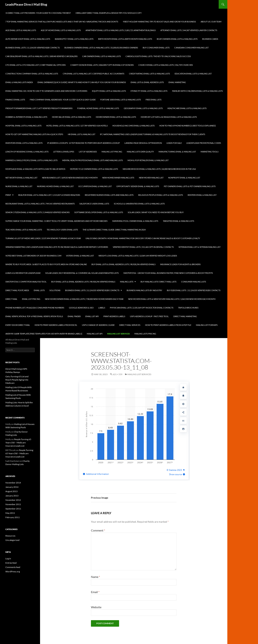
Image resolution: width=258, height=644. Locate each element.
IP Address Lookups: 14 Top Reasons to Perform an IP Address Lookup (84, 143)
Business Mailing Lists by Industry (144, 290)
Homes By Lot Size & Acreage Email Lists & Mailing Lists (169, 117)
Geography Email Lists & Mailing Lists (143, 108)
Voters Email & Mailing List (80, 256)
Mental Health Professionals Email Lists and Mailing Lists (93, 160)
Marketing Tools (210, 152)
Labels (102, 308)
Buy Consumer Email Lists (156, 48)
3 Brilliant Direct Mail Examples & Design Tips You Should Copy (109, 13)
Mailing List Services (118, 334)
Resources (10, 536)
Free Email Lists (154, 100)
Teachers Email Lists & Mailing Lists (24, 230)
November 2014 (13, 483)
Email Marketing (177, 82)
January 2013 (12, 496)
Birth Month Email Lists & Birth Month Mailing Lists (125, 39)
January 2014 (12, 487)
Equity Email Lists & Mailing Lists (109, 91)
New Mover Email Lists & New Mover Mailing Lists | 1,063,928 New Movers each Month (172, 299)
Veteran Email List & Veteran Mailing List (199, 247)
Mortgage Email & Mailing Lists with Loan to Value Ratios (35, 169)
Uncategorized (12, 540)
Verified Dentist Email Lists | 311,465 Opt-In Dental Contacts (143, 247)
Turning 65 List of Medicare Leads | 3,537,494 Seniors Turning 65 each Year (43, 238)
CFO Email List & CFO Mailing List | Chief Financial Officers (36, 65)
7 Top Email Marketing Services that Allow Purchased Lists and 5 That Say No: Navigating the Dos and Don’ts (62, 22)
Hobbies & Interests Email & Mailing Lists (26, 117)
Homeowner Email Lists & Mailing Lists (116, 117)
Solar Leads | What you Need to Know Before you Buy (156, 212)
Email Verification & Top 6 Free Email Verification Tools (34, 316)
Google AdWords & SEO (81, 308)
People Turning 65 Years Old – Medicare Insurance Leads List (18, 443)
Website (96, 607)
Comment (98, 530)
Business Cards (210, 39)
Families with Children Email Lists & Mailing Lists (197, 91)
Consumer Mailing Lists (194, 282)
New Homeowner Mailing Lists (118, 178)
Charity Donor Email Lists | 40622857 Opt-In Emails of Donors (102, 65)
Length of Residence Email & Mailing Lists (27, 152)
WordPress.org (13, 571)
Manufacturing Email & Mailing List (177, 152)
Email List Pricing (31, 299)
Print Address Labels (114, 316)
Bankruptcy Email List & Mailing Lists (74, 39)
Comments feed (13, 567)
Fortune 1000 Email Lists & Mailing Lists (121, 100)
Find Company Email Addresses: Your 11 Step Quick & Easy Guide (63, 100)
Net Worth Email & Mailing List (21, 178)
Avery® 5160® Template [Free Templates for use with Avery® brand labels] (44, 334)
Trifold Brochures (188, 308)
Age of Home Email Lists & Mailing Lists (61, 30)
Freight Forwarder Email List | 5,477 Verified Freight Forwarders (39, 108)
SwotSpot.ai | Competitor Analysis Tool (26, 282)
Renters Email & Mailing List (202, 195)
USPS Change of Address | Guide (98, 325)
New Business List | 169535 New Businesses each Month (70, 178)
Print (8, 195)
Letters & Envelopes (64, 152)
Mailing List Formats (207, 325)
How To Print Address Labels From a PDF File (168, 325)
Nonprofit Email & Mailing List (184, 178)
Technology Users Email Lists (62, 230)
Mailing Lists (127, 282)
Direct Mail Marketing (185, 316)
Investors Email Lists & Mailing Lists (24, 143)
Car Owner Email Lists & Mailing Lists (102, 56)
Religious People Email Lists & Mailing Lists (161, 195)
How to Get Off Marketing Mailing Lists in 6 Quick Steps (34, 134)
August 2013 (11, 491)
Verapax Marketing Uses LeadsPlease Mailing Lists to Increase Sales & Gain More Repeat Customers (57, 247)
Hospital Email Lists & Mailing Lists (23, 126)
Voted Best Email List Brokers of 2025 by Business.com (33, 256)
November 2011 (13, 504)
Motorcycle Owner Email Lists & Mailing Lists (94, 169)
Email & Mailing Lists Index (19, 82)
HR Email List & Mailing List (82, 134)
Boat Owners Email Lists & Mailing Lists (177, 39)
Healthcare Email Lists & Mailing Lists (187, 108)
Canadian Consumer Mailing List (191, 48)
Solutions (55, 290)
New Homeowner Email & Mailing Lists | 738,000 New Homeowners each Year (84, 299)
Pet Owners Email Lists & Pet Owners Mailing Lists (190, 186)
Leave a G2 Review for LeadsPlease (23, 273)
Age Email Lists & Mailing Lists (21, 30)
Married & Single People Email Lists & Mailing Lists (31, 160)
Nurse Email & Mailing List (19, 186)
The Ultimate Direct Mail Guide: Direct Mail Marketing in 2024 (114, 230)
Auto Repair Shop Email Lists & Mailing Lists (28, 39)
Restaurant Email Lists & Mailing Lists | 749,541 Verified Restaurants (40, 204)
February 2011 (13, 517)
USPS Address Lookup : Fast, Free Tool (149, 316)
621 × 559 (118, 374)
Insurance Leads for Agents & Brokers (180, 264)
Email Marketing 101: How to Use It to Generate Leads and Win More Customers (46, 91)
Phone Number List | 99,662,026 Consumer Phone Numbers (35, 308)
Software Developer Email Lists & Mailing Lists (99, 212)
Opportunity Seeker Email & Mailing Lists (138, 186)
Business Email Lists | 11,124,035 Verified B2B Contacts (33, 48)
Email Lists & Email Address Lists (147, 82)
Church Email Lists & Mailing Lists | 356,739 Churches (166, 65)
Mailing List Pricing (112, 152)
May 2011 (10, 513)
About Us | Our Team (211, 22)
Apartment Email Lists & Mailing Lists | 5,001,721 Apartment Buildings (121, 30)
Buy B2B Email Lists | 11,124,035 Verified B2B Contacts (194, 290)
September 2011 (13, 509)
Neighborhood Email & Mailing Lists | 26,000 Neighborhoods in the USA (159, 169)
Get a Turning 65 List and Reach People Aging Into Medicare (17, 380)
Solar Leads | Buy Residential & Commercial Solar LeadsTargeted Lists (82, 273)
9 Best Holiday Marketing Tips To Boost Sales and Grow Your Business (159, 22)
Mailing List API (95, 334)
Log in (8, 558)
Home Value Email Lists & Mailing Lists (72, 117)
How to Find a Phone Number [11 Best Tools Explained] (187, 126)
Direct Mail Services (130, 325)
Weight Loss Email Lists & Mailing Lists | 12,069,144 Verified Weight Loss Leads (138, 256)
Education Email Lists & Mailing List (193, 74)
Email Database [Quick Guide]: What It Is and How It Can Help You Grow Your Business (82, 82)
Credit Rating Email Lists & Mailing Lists (149, 74)
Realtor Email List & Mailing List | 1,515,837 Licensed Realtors (49, 195)
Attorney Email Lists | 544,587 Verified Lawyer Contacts (189, 30)
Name (95, 577)
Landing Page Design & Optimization (143, 143)
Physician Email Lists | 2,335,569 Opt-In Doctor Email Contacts (142, 308)
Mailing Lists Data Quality (140, 152)
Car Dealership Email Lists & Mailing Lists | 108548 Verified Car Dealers (41, 56)
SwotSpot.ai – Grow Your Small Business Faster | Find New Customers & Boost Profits (168, 273)
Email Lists (39, 290)
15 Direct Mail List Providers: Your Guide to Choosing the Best (38, 13)
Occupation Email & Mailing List (95, 186)
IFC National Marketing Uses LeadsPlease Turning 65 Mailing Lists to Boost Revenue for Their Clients (153, 134)
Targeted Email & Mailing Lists (179, 221)
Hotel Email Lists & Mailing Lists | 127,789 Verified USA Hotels (77, 126)
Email (95, 592)
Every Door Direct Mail (18, 325)
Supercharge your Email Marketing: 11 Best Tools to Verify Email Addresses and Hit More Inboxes (56, 221)
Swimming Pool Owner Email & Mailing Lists (135, 221)
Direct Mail (11, 299)
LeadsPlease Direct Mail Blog (26, 4)
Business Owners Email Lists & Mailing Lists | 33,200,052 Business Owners (101, 48)
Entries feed (11, 563)
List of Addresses (88, 152)
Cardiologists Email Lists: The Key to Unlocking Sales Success (158, 56)
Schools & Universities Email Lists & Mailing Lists (139, 204)
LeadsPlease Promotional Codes (204, 143)
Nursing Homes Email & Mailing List (55, 186)
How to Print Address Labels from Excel (56, 325)
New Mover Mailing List (151, 178)
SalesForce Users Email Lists (94, 204)
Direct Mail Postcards (17, 290)
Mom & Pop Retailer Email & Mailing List (148, 160)
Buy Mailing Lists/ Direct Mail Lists (158, 282)
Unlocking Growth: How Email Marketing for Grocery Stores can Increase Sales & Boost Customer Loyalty (143, 238)
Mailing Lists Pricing (145, 334)
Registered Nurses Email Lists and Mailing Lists (109, 195)
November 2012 (13, 500)
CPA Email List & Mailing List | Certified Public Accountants (94, 74)
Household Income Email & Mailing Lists (134, 126)
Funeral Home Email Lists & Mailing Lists (98, 108)
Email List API (92, 316)
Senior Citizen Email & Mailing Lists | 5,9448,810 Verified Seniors (38, 212)
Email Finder (74, 316)
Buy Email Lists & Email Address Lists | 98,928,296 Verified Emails (123, 264)
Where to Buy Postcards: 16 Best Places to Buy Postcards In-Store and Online (46, 264)
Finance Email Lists (15, 100)
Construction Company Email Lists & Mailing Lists (32, 74)
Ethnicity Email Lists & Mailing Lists (149, 91)
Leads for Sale (174, 143)
